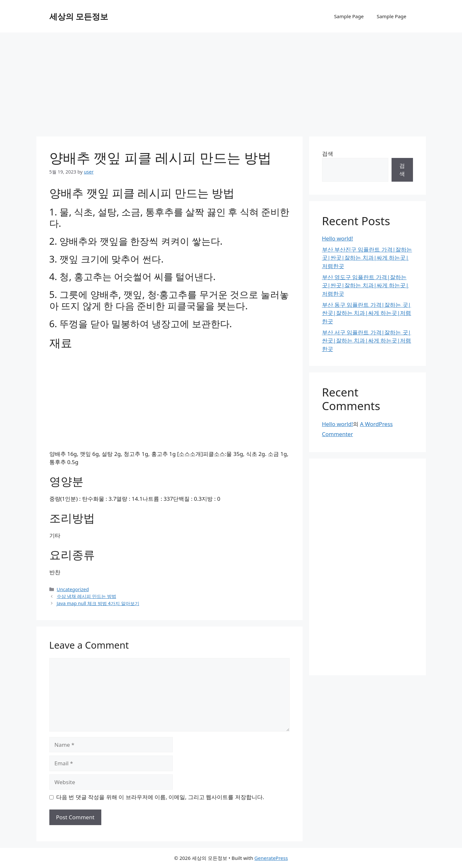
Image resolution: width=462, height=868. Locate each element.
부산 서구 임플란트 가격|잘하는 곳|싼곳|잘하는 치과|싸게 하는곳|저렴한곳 (367, 341)
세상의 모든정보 (79, 16)
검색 (328, 154)
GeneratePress (271, 858)
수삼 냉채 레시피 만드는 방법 (87, 596)
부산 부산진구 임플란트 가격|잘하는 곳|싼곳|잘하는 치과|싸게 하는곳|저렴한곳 (367, 258)
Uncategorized (73, 589)
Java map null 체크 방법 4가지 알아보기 (98, 603)
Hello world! (338, 238)
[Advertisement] (231, 81)
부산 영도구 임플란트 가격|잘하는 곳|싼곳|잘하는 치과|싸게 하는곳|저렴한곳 (365, 285)
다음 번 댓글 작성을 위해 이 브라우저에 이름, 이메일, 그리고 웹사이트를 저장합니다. (160, 797)
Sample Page (349, 16)
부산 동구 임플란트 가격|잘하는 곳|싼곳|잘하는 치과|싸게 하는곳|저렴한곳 (367, 313)
